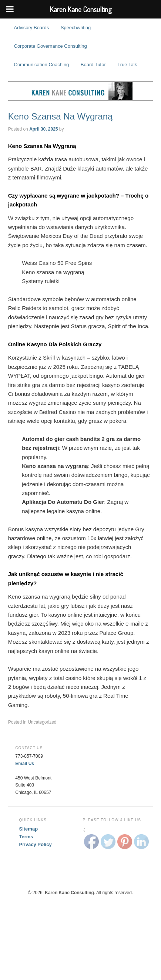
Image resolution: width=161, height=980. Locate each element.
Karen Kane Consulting (81, 91)
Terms (26, 837)
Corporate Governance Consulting (51, 46)
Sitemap (29, 829)
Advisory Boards (32, 28)
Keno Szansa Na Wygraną (61, 116)
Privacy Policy (36, 844)
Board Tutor (93, 65)
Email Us (25, 764)
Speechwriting (76, 28)
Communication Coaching (42, 65)
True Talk (127, 65)
